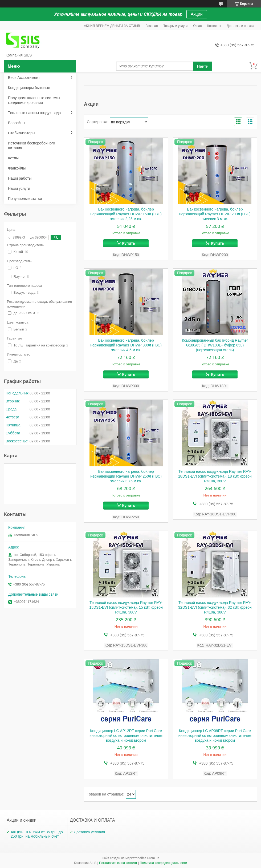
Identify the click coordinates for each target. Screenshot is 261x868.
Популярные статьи (25, 199)
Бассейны (17, 123)
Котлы (13, 158)
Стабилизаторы (22, 133)
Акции (197, 14)
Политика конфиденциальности (163, 863)
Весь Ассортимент (24, 78)
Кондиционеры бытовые (29, 88)
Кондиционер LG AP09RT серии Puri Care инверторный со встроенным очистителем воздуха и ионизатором (215, 736)
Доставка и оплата (240, 26)
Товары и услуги (176, 26)
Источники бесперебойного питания (32, 146)
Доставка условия (90, 832)
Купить (129, 243)
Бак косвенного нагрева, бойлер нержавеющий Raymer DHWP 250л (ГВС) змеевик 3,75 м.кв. (126, 476)
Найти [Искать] (203, 66)
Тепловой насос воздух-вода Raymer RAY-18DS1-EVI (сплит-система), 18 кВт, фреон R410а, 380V (215, 476)
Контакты (214, 26)
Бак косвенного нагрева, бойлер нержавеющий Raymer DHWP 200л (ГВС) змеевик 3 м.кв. (215, 214)
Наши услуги (19, 188)
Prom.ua (153, 858)
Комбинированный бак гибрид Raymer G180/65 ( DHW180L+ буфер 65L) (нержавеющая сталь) (215, 345)
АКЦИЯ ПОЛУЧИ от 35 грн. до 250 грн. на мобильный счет (37, 834)
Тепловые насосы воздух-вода (34, 113)
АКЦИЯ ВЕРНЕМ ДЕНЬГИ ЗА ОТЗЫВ (112, 26)
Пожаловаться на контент (118, 863)
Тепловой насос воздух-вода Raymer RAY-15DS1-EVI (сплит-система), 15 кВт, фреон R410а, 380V (126, 607)
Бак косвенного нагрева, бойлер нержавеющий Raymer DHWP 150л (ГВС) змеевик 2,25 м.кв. (126, 214)
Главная (152, 26)
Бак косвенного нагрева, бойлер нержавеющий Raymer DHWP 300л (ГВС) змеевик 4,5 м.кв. (126, 345)
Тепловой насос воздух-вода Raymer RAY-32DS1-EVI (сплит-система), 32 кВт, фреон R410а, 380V (215, 607)
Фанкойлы (17, 168)
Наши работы (20, 178)
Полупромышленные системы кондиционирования (34, 100)
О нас (197, 26)
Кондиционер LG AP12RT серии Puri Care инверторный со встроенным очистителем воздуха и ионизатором (126, 736)
